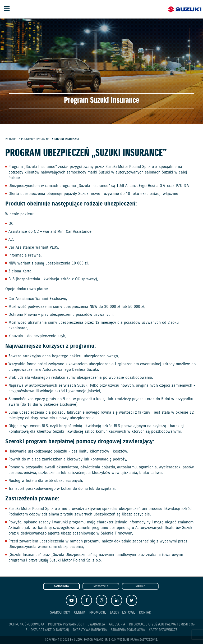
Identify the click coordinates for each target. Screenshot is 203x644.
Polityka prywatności (66, 625)
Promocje (98, 612)
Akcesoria (117, 625)
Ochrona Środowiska (26, 625)
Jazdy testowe (123, 612)
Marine (140, 586)
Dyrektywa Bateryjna (90, 630)
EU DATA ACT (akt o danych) (47, 630)
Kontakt (146, 612)
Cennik (80, 612)
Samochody (61, 586)
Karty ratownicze (163, 630)
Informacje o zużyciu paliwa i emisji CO (162, 625)
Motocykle (101, 586)
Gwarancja (96, 625)
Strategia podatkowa (128, 630)
